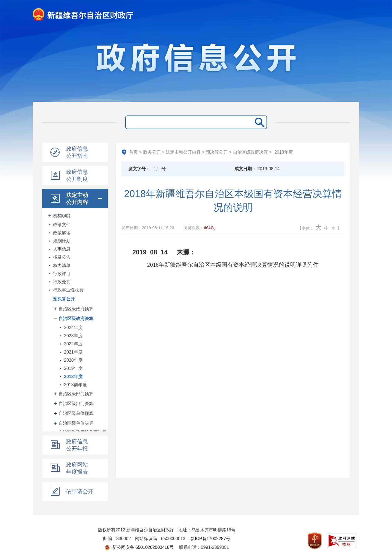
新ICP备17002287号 (210, 539)
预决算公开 (64, 299)
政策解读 (62, 233)
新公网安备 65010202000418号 (139, 547)
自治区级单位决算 (76, 423)
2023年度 (73, 336)
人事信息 (62, 249)
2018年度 (73, 377)
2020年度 (73, 360)
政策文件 (62, 225)
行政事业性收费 (68, 290)
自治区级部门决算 (76, 404)
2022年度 (73, 344)
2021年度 (73, 352)
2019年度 (73, 368)
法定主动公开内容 (183, 152)
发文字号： (139, 169)
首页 (133, 152)
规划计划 (62, 241)
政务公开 (152, 152)
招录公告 (62, 257)
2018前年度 (75, 385)
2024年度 (73, 328)
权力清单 (62, 265)
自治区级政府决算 (76, 319)
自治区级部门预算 (76, 394)
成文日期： (245, 169)
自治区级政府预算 (76, 309)
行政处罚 (62, 282)
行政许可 (62, 274)
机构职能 (62, 216)
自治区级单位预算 (76, 413)
